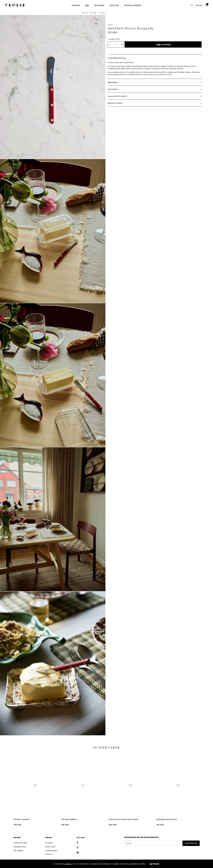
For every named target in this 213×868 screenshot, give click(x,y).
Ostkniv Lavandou (22, 819)
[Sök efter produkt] (192, 5)
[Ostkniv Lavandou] (35, 785)
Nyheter (76, 5)
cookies (68, 864)
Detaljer (114, 5)
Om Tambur (18, 851)
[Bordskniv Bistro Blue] (178, 785)
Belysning (99, 5)
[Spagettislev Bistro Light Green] (130, 785)
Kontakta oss (20, 847)
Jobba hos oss (20, 843)
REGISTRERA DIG (191, 843)
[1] (53, 87)
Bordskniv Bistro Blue (167, 819)
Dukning (93, 13)
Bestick (103, 13)
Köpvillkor (50, 847)
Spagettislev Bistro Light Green (124, 819)
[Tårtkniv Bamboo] (83, 785)
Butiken (49, 843)
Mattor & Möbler (133, 5)
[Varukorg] (206, 5)
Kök (87, 5)
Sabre (110, 25)
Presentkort (51, 851)
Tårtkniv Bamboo (69, 819)
